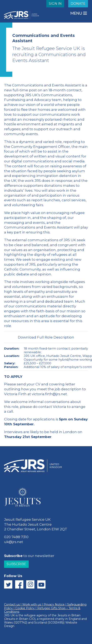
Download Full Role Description (46, 337)
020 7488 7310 (16, 537)
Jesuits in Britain (69, 615)
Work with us (32, 604)
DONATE (78, 4)
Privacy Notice (54, 604)
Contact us (12, 604)
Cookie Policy (25, 608)
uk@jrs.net (14, 542)
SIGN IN (55, 4)
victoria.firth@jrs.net (49, 394)
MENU (77, 13)
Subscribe (16, 564)
